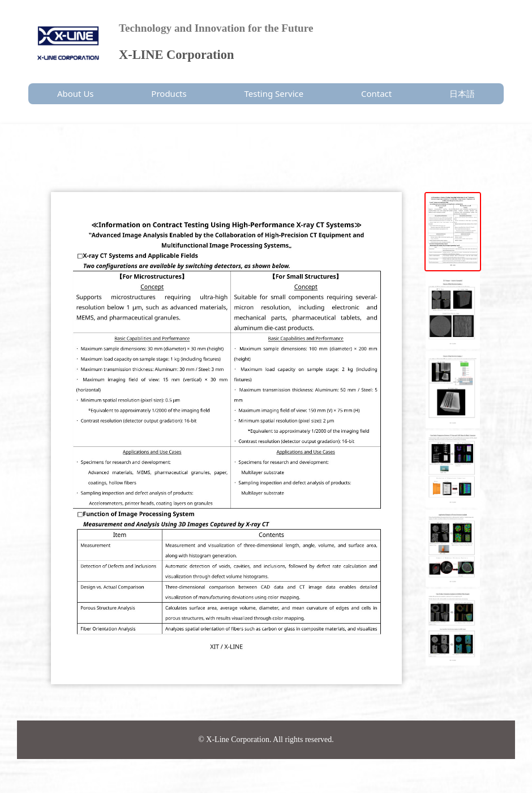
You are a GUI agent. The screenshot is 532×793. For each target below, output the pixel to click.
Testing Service (274, 93)
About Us (76, 93)
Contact (376, 93)
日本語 (462, 93)
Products (169, 93)
